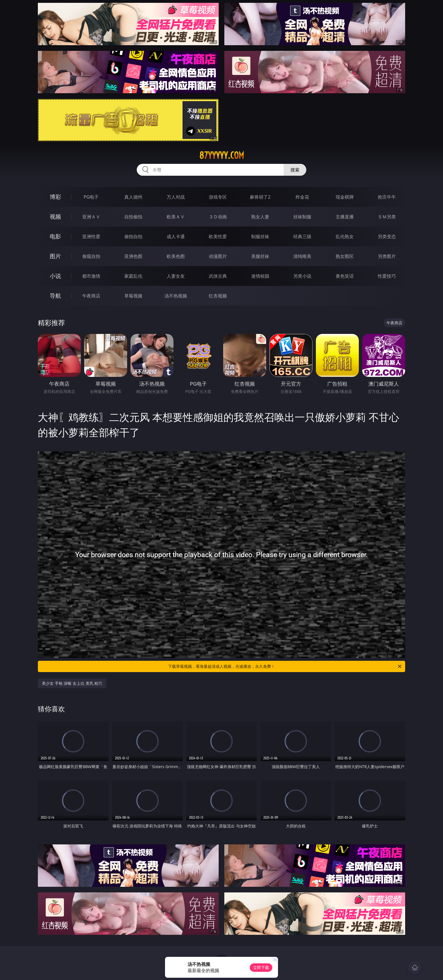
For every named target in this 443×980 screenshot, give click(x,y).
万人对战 (176, 197)
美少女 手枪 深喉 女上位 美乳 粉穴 (72, 683)
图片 (55, 256)
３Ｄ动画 (218, 217)
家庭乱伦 (133, 276)
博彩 (55, 197)
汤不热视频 (176, 296)
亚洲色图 (133, 256)
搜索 (295, 170)
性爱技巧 (387, 276)
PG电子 (91, 197)
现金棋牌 (345, 197)
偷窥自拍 (91, 256)
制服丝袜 (260, 236)
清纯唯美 (302, 256)
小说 (55, 276)
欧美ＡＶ (176, 217)
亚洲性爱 (91, 236)
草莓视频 (133, 296)
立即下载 (261, 967)
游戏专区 (218, 197)
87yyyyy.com (222, 155)
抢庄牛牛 (387, 197)
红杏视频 (218, 296)
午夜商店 (91, 296)
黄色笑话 (345, 276)
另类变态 (387, 236)
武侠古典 (218, 276)
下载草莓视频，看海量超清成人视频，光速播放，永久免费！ (285, 666)
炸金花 (302, 197)
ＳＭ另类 (387, 217)
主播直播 (345, 217)
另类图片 (387, 256)
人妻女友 (176, 276)
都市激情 (91, 276)
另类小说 (302, 276)
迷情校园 (260, 276)
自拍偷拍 (133, 217)
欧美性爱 (218, 236)
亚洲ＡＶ (91, 217)
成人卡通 (176, 236)
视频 (55, 217)
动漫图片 (218, 256)
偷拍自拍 (133, 236)
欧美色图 (176, 256)
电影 (55, 236)
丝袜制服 (302, 217)
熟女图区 (345, 256)
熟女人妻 (260, 217)
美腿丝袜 (260, 256)
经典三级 (302, 236)
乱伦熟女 (345, 236)
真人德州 (133, 197)
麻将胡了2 (260, 197)
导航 (55, 296)
